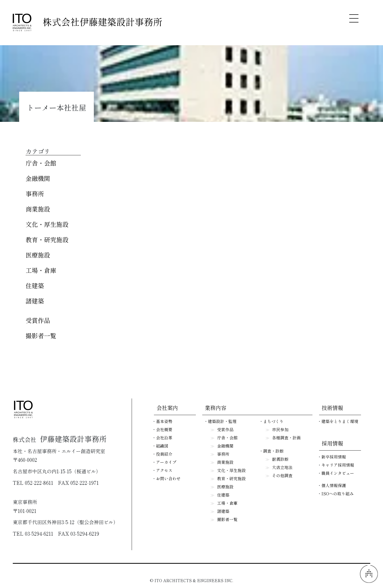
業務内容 (216, 408)
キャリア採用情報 (338, 465)
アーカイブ (166, 462)
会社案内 (167, 408)
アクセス (164, 470)
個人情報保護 (334, 485)
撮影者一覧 (41, 336)
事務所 (35, 193)
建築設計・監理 (222, 421)
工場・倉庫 (41, 270)
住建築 (35, 285)
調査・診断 (273, 451)
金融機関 (38, 178)
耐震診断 (280, 459)
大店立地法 (282, 467)
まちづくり (273, 421)
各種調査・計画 (286, 438)
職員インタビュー (338, 473)
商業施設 (38, 209)
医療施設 (38, 255)
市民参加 (280, 429)
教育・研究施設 (47, 239)
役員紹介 (164, 454)
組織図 (162, 446)
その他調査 (282, 475)
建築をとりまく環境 (340, 421)
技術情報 (332, 408)
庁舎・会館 (41, 163)
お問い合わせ (168, 478)
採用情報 (332, 443)
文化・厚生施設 (47, 224)
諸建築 (35, 301)
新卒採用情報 (334, 457)
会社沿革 (164, 438)
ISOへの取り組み (337, 493)
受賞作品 (38, 320)
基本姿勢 (164, 421)
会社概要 (164, 429)
